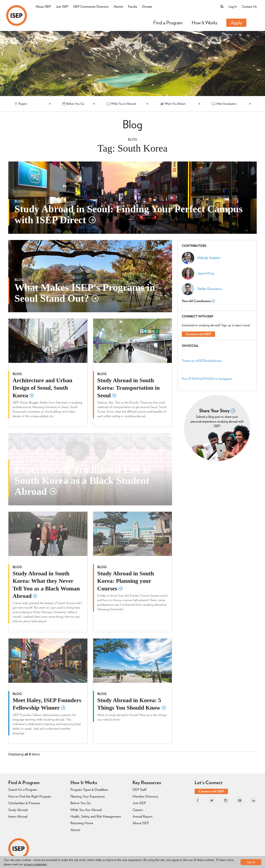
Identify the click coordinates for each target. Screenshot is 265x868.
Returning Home (82, 823)
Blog (132, 140)
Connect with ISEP (198, 334)
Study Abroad (18, 810)
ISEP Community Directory (91, 7)
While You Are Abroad (86, 810)
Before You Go (81, 803)
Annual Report (142, 816)
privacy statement (35, 864)
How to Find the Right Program (30, 796)
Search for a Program (23, 790)
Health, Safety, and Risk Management (96, 816)
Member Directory (145, 796)
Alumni (118, 7)
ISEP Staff (139, 790)
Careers (138, 810)
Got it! (251, 862)
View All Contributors (198, 301)
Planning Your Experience (88, 796)
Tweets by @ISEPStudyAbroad (201, 361)
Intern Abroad (18, 816)
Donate (147, 7)
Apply (236, 23)
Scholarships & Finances (24, 803)
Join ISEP (62, 7)
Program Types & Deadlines (89, 790)
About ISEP (43, 7)
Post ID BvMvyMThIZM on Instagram (207, 379)
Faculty (133, 7)
